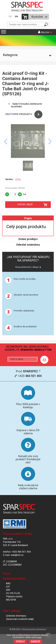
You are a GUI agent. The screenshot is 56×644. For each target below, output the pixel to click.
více (39, 637)
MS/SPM (11, 600)
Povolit (20, 641)
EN (16, 16)
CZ (10, 16)
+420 (28, 376)
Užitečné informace (16, 616)
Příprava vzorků (14, 596)
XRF (8, 590)
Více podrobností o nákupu (27, 267)
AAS (8, 583)
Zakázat (35, 641)
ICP (8, 587)
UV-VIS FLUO (13, 593)
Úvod (6, 573)
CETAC (18, 179)
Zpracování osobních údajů (20, 619)
